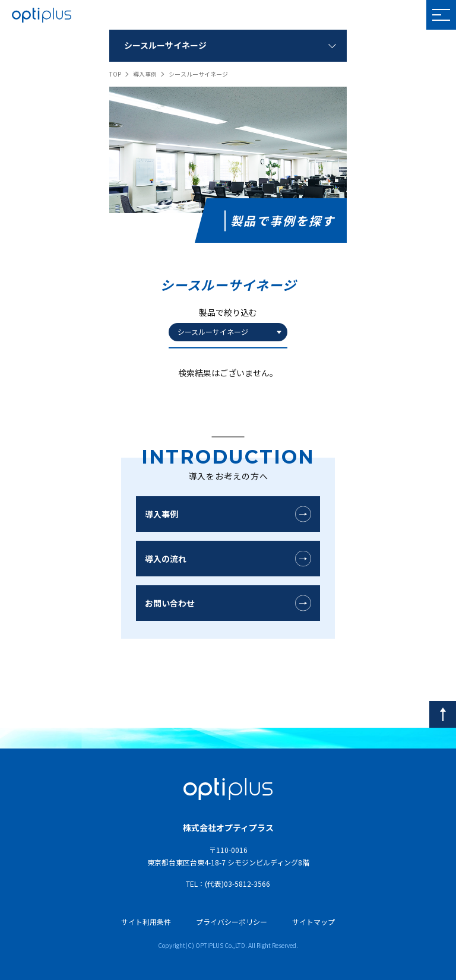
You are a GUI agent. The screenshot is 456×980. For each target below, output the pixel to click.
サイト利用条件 (146, 922)
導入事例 (145, 74)
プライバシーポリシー (232, 922)
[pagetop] (443, 714)
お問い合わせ (170, 603)
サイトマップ (313, 922)
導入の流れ (166, 559)
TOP (115, 74)
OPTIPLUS (42, 15)
